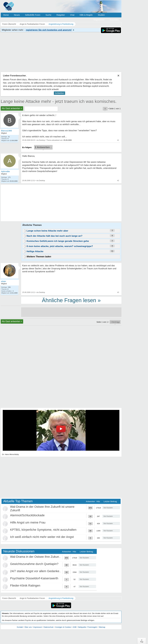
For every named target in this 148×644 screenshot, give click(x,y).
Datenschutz (49, 627)
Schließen (59, 93)
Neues (17, 15)
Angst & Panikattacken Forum (32, 598)
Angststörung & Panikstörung (61, 598)
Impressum (38, 627)
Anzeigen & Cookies (63, 627)
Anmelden (114, 20)
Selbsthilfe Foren (33, 15)
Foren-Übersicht (9, 598)
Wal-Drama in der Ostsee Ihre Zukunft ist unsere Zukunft (48, 557)
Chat (72, 15)
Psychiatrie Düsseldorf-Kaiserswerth (34, 578)
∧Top (142, 641)
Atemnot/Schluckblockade (27, 515)
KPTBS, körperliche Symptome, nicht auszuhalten (43, 530)
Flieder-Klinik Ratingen (25, 586)
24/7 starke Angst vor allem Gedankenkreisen (40, 571)
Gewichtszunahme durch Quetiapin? (34, 564)
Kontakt (20, 627)
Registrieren (99, 20)
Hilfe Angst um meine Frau (28, 522)
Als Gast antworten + (12, 108)
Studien (101, 15)
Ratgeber (61, 15)
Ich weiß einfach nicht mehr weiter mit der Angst (42, 537)
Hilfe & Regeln (86, 15)
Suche (48, 15)
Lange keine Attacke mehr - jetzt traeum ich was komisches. (59, 101)
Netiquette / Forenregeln (87, 627)
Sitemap (102, 627)
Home (6, 15)
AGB (74, 627)
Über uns (28, 627)
